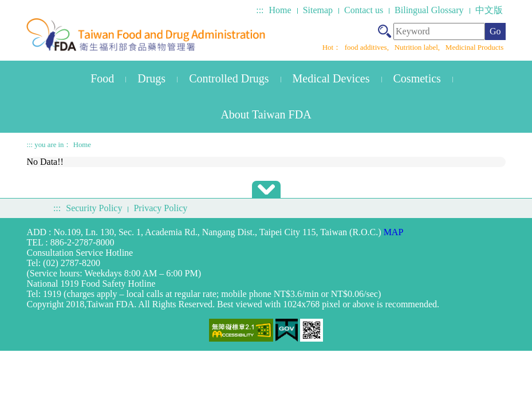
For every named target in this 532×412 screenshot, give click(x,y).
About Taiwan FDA (266, 114)
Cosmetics (417, 78)
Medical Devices (331, 78)
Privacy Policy (160, 208)
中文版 (489, 10)
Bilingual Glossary (429, 10)
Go (495, 31)
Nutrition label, (418, 47)
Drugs (151, 78)
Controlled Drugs (229, 78)
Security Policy (94, 208)
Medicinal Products (474, 47)
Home (280, 10)
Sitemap (318, 10)
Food (102, 78)
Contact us (364, 10)
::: (260, 10)
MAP (394, 232)
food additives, (368, 47)
